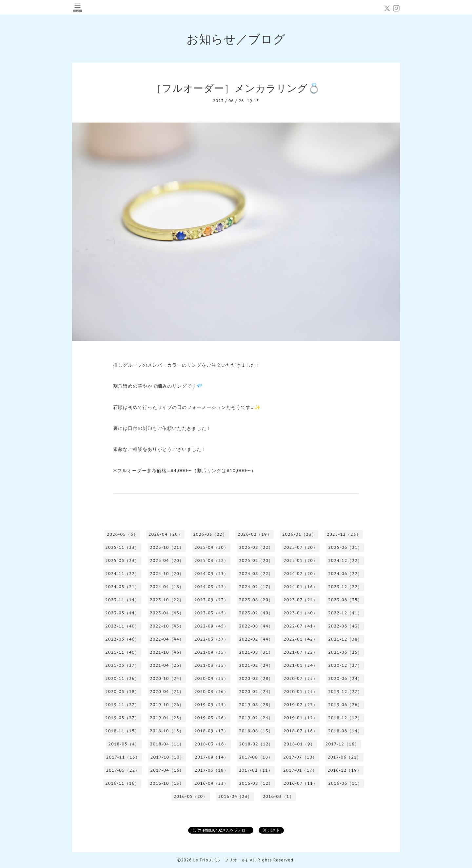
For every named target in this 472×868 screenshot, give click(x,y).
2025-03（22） (211, 560)
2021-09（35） (211, 652)
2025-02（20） (256, 560)
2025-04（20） (167, 560)
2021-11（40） (122, 652)
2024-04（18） (167, 587)
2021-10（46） (167, 652)
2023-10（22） (167, 600)
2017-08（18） (256, 757)
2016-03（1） (278, 796)
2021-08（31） (256, 652)
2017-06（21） (344, 757)
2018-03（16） (211, 744)
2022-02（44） (256, 639)
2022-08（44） (256, 626)
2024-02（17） (256, 587)
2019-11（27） (122, 705)
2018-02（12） (256, 744)
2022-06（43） (345, 626)
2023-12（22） (345, 587)
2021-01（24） (301, 665)
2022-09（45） (211, 626)
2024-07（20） (301, 574)
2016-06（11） (345, 783)
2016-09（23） (211, 783)
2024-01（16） (301, 587)
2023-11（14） (122, 600)
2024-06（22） (345, 574)
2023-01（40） (301, 613)
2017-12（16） (342, 744)
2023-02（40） (256, 613)
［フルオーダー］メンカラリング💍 (236, 88)
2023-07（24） (301, 600)
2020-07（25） (301, 678)
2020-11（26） (122, 678)
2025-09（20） (211, 547)
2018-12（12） (345, 718)
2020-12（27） (345, 665)
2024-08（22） (256, 574)
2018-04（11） (167, 744)
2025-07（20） (301, 547)
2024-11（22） (122, 574)
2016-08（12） (256, 783)
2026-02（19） (255, 534)
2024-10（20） (167, 574)
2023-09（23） (211, 600)
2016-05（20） (190, 796)
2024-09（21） (211, 574)
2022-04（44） (167, 639)
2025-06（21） (345, 547)
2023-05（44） (122, 613)
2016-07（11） (301, 783)
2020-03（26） (211, 692)
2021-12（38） (345, 639)
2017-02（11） (256, 770)
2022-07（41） (301, 626)
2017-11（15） (123, 757)
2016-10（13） (167, 783)
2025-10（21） (167, 547)
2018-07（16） (301, 731)
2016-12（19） (344, 770)
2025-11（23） (122, 547)
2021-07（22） (301, 652)
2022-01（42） (301, 639)
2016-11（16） (122, 783)
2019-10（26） (167, 705)
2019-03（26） (211, 718)
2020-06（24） (345, 678)
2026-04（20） (166, 534)
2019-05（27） (122, 718)
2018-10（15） (167, 731)
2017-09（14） (212, 757)
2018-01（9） (299, 744)
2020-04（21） (167, 692)
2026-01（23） (299, 534)
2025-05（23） (122, 560)
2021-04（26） (167, 665)
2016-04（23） (235, 796)
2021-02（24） (256, 665)
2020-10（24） (167, 678)
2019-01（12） (301, 718)
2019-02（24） (256, 718)
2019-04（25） (167, 718)
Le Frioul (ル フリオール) (220, 860)
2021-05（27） (122, 665)
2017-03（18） (211, 770)
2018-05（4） (124, 744)
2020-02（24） (256, 692)
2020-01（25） (301, 692)
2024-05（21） (122, 587)
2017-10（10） (167, 757)
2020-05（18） (122, 692)
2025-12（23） (344, 534)
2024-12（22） (345, 560)
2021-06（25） (345, 652)
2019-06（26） (345, 705)
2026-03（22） (210, 534)
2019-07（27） (301, 705)
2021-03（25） (211, 665)
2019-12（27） (345, 692)
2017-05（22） (123, 770)
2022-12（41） (345, 613)
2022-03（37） (211, 639)
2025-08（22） (256, 547)
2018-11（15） (122, 731)
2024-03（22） (211, 587)
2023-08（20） (256, 600)
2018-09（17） (211, 731)
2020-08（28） (256, 678)
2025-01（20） (301, 560)
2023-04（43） (167, 613)
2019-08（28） (256, 705)
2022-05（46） (122, 639)
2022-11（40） (122, 626)
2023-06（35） (345, 600)
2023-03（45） (211, 613)
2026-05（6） (122, 534)
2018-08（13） (256, 731)
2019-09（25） (211, 705)
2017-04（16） (167, 770)
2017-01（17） (300, 770)
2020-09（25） (211, 678)
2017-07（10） (300, 757)
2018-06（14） (345, 731)
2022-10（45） (167, 626)
